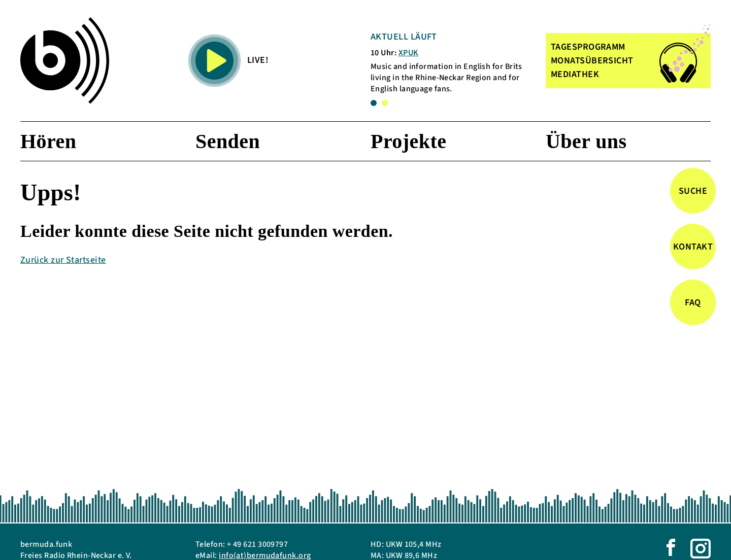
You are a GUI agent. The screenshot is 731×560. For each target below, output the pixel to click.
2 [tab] (385, 103)
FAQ (693, 303)
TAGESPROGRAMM (588, 47)
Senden (228, 141)
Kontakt (693, 247)
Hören (48, 141)
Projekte (408, 141)
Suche (693, 191)
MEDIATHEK (575, 74)
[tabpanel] (451, 63)
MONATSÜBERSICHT (592, 61)
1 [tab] (374, 103)
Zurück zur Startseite (63, 260)
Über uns (586, 141)
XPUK (409, 53)
